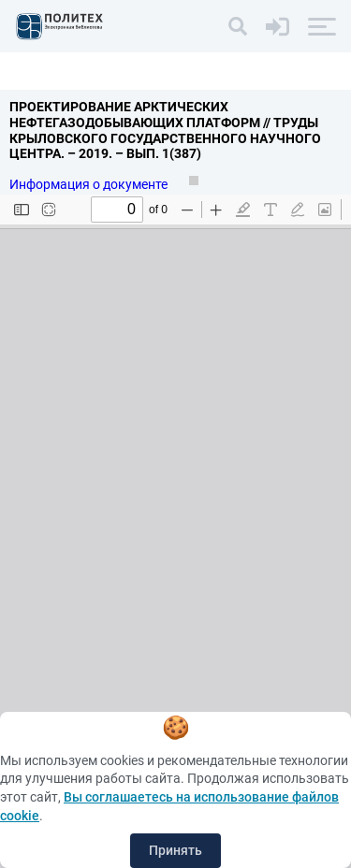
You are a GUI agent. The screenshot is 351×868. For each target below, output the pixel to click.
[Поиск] (238, 26)
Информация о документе (90, 184)
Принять (175, 850)
